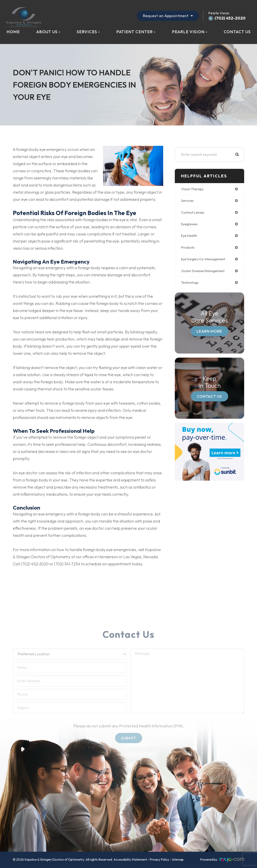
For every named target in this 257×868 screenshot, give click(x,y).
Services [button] (88, 32)
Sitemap (178, 859)
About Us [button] (48, 32)
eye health (190, 237)
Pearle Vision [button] (190, 32)
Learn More (209, 333)
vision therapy (193, 189)
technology (191, 285)
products (188, 249)
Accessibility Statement (130, 859)
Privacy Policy (159, 859)
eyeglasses (190, 225)
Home (13, 32)
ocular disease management (205, 273)
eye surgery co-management (205, 261)
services (188, 201)
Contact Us (237, 32)
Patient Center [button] (136, 32)
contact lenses (194, 213)
